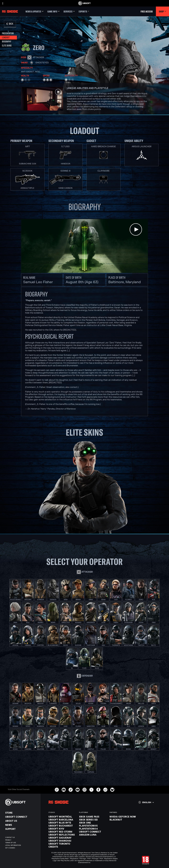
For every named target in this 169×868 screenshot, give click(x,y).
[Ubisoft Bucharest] (62, 826)
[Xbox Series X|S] (93, 820)
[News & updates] (34, 11)
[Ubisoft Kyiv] (62, 829)
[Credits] (62, 847)
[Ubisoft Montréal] (62, 817)
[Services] (69, 11)
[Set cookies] (10, 848)
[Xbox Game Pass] (93, 817)
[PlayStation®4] (93, 829)
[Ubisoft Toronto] (62, 844)
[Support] (22, 829)
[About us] (22, 821)
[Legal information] (22, 845)
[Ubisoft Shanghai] (62, 841)
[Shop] (162, 11)
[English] (146, 802)
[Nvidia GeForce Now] (124, 817)
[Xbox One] (93, 823)
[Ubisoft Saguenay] (62, 838)
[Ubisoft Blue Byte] (62, 823)
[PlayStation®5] (93, 826)
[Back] (10, 24)
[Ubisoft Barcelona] (62, 820)
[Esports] (84, 11)
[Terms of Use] (22, 843)
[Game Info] (53, 11)
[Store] (22, 813)
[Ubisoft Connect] (22, 817)
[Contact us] (22, 837)
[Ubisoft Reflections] (62, 835)
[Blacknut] (124, 820)
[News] (22, 825)
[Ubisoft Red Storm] (62, 832)
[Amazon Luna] (93, 835)
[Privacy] (22, 840)
